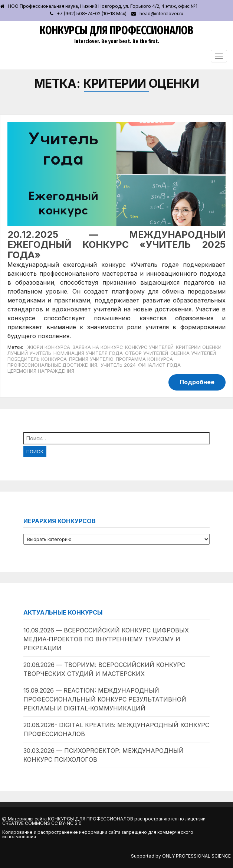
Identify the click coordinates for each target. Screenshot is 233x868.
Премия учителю (91, 359)
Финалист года (159, 365)
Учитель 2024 (118, 365)
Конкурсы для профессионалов (116, 30)
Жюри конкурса (49, 347)
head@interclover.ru (161, 14)
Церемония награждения (41, 371)
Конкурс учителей (149, 347)
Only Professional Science (196, 856)
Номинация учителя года (88, 353)
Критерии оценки (199, 347)
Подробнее (197, 382)
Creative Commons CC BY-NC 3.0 (42, 823)
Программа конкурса (144, 359)
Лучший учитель (29, 353)
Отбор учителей (147, 353)
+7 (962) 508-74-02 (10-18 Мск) (92, 14)
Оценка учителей (193, 353)
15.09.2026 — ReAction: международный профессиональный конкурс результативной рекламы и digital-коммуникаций (105, 699)
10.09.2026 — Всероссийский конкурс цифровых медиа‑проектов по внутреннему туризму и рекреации (106, 639)
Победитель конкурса (37, 359)
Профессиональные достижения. (53, 365)
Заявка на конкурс (98, 347)
